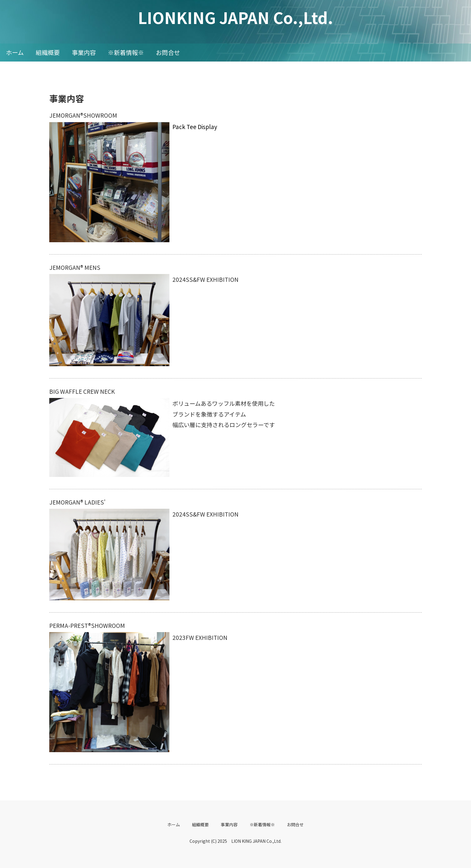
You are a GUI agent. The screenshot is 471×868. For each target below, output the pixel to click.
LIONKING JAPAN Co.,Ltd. (235, 17)
